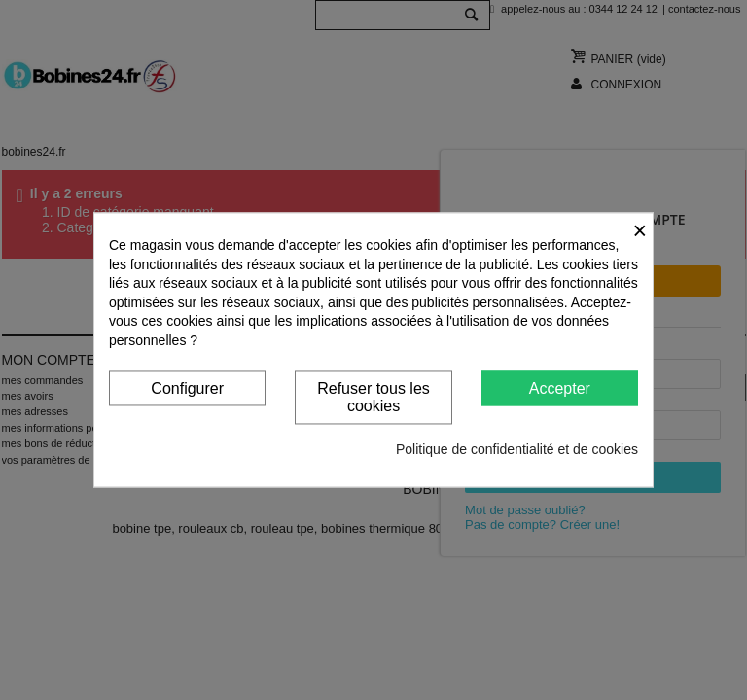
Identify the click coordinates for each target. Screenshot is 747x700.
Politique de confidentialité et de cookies (517, 450)
